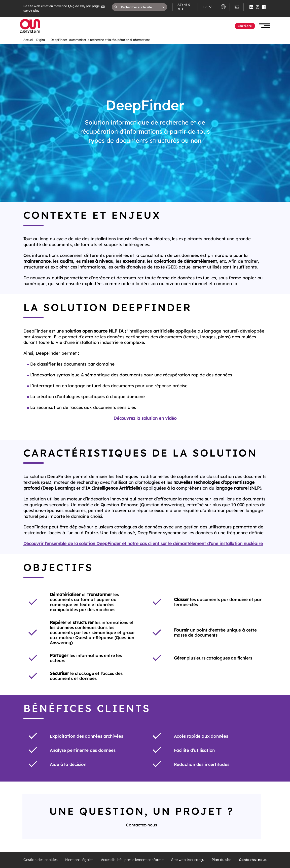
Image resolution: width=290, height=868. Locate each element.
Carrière (245, 26)
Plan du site (222, 860)
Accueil (28, 40)
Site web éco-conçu (188, 860)
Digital (41, 40)
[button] (163, 7)
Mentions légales (79, 860)
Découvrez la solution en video (145, 429)
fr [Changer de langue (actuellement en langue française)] (205, 7)
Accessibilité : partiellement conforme (132, 860)
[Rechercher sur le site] (142, 7)
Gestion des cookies (41, 860)
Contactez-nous (142, 825)
